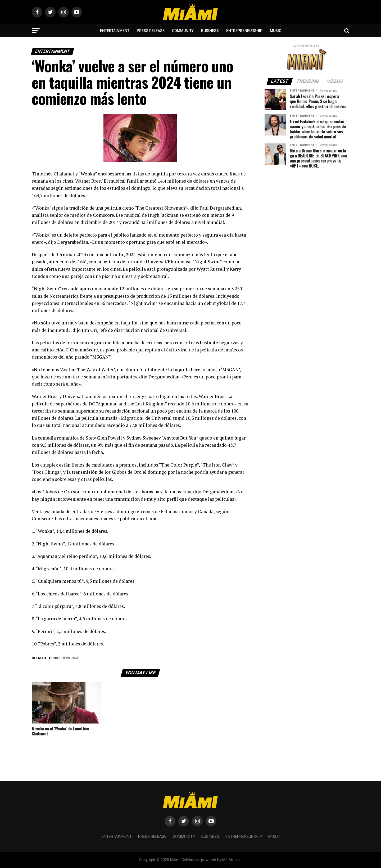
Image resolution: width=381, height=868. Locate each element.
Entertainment (115, 31)
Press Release (151, 31)
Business (210, 31)
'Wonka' (72, 658)
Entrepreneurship (244, 31)
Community (183, 31)
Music (276, 31)
